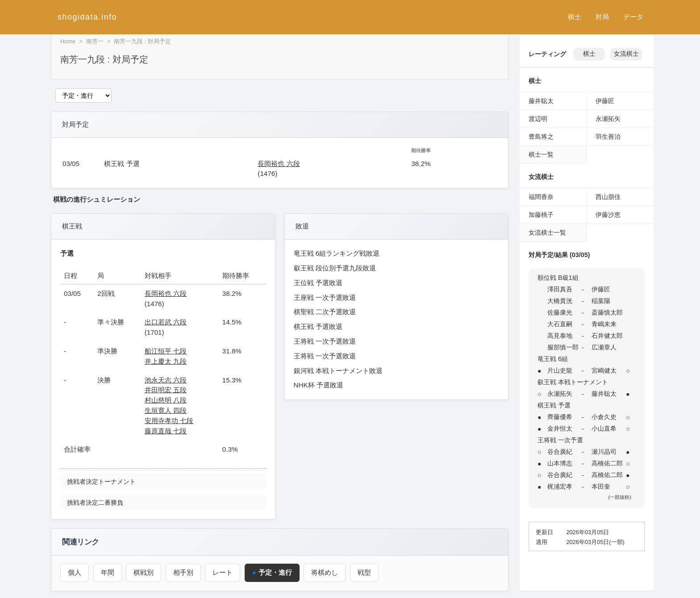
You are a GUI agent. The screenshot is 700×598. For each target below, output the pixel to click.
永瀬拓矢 (608, 119)
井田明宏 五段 (166, 390)
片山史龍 (560, 370)
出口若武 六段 (166, 322)
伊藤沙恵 (608, 215)
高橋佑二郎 (607, 463)
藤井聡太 (541, 101)
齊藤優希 (560, 417)
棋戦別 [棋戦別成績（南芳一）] (144, 572)
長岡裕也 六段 (279, 164)
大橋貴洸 (560, 301)
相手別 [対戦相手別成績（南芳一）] (183, 572)
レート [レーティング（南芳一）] (223, 572)
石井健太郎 (607, 336)
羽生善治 (608, 137)
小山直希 (604, 428)
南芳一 (95, 41)
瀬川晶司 (604, 452)
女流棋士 (626, 54)
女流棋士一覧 (547, 233)
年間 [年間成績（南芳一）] (108, 572)
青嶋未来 (604, 324)
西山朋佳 (608, 197)
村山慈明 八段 (166, 400)
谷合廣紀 (560, 452)
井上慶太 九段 (166, 361)
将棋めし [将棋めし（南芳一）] (325, 572)
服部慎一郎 (563, 347)
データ (633, 17)
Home (68, 41)
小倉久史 (604, 417)
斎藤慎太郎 (607, 312)
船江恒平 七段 (166, 351)
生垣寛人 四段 (166, 410)
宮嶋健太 (604, 370)
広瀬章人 (604, 347)
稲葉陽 (601, 301)
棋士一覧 (541, 154)
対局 (602, 17)
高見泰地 (560, 336)
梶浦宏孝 (560, 486)
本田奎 (601, 486)
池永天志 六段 (166, 380)
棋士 (575, 17)
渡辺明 (538, 119)
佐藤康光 (560, 312)
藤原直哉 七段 (166, 431)
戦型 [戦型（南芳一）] (364, 572)
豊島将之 (541, 137)
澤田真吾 (560, 289)
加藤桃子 (541, 215)
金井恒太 (560, 428)
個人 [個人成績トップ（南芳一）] (75, 572)
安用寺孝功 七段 (169, 421)
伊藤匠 (605, 101)
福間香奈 (541, 197)
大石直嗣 (560, 324)
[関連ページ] (83, 96)
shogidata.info (87, 17)
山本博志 (560, 463)
